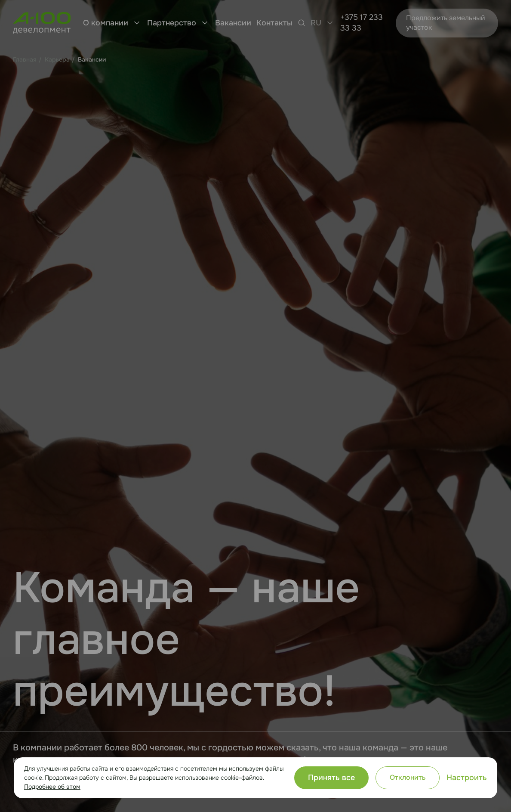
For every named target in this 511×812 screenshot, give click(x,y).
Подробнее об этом (52, 787)
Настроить (467, 778)
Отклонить (408, 777)
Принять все (331, 778)
